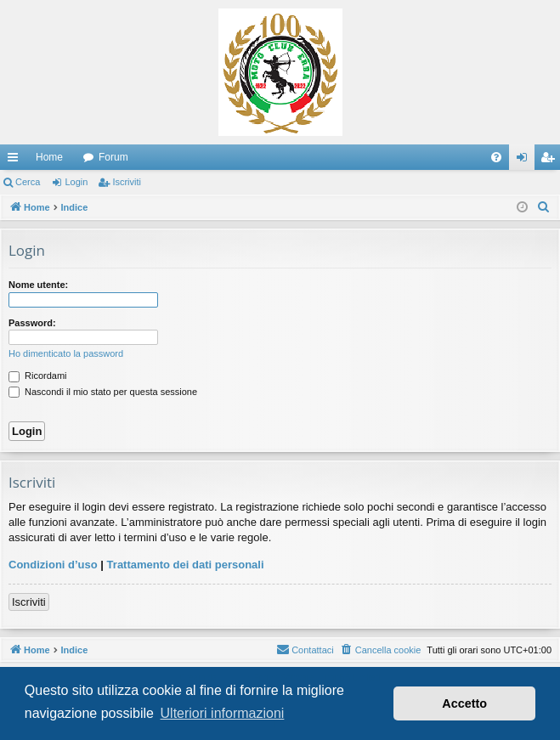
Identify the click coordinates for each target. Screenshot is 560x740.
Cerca (28, 182)
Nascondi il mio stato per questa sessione (103, 392)
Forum (113, 157)
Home (49, 157)
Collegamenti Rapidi (16, 161)
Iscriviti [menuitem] (551, 161)
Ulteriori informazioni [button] (223, 713)
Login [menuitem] (526, 161)
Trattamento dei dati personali (186, 565)
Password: (32, 323)
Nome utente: (38, 285)
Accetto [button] (464, 703)
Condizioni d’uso (53, 565)
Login (76, 182)
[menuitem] (496, 157)
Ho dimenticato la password (66, 353)
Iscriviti (127, 182)
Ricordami (38, 376)
